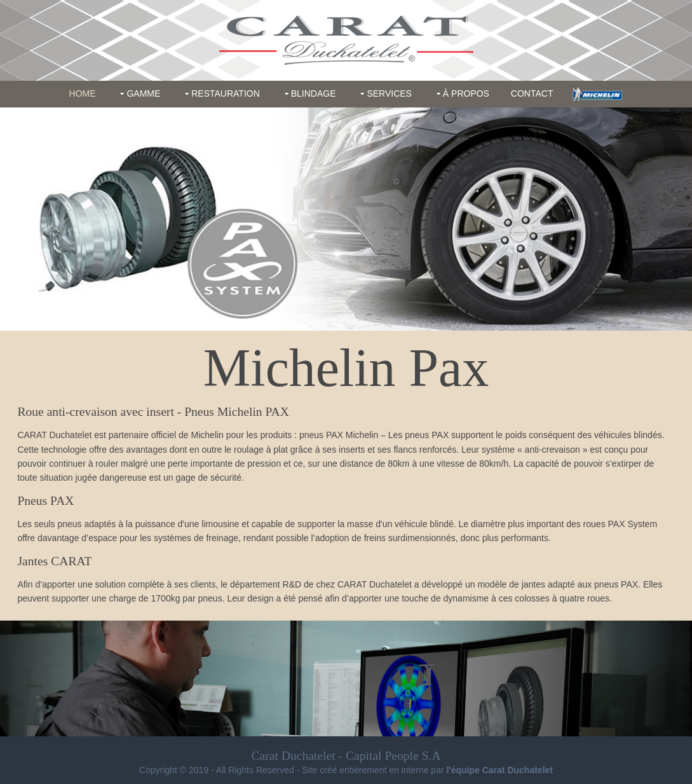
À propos (466, 93)
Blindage (314, 93)
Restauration (226, 93)
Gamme (143, 93)
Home (83, 93)
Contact (532, 93)
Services (389, 93)
